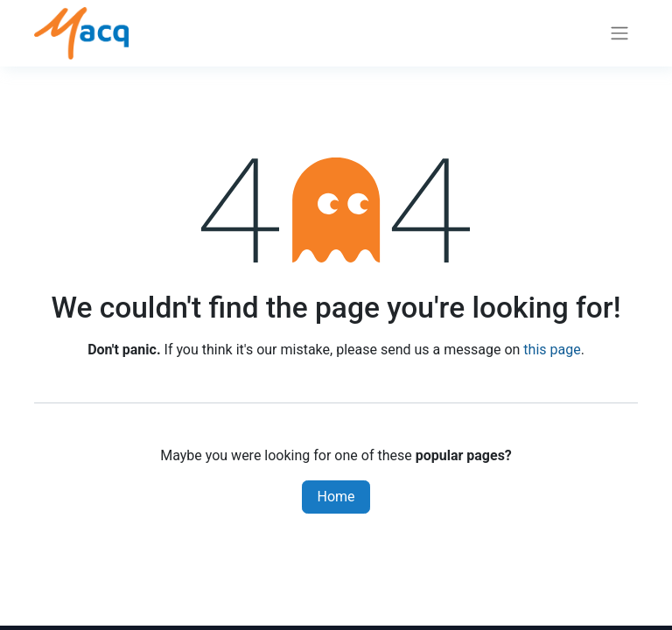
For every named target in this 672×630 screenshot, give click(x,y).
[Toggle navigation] (619, 34)
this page (552, 350)
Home (336, 497)
